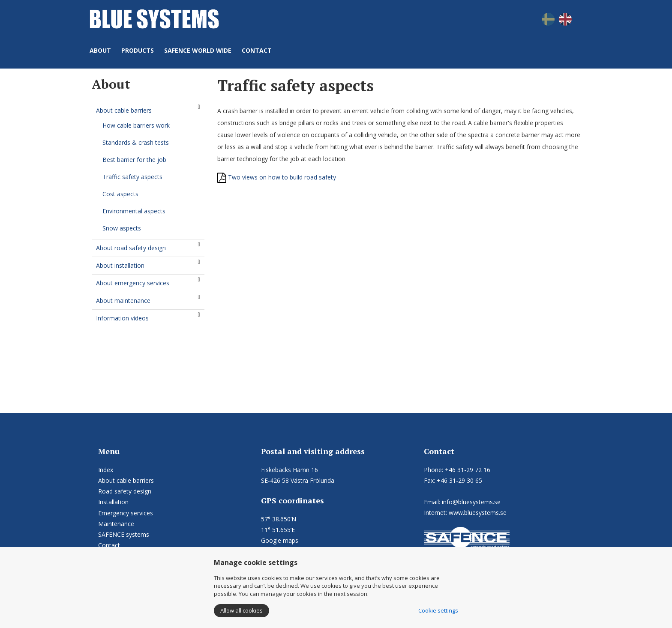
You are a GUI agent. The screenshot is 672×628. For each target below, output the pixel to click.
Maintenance (116, 524)
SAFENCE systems (124, 534)
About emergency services (133, 283)
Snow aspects (122, 228)
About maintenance (123, 301)
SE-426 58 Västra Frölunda (298, 480)
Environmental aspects (134, 211)
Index (106, 470)
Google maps (280, 540)
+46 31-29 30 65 (459, 480)
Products (138, 50)
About (100, 50)
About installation (120, 265)
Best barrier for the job (134, 160)
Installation (113, 502)
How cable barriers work (136, 125)
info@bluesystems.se (471, 502)
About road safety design (131, 248)
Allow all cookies (241, 610)
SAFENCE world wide (198, 50)
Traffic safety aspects (132, 177)
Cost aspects (120, 194)
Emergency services (126, 513)
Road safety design (125, 491)
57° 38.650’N (279, 519)
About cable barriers (124, 110)
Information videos (122, 318)
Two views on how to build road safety (277, 177)
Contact (257, 50)
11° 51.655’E (278, 530)
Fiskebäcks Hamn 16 (289, 470)
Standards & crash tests (136, 142)
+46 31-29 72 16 (468, 470)
